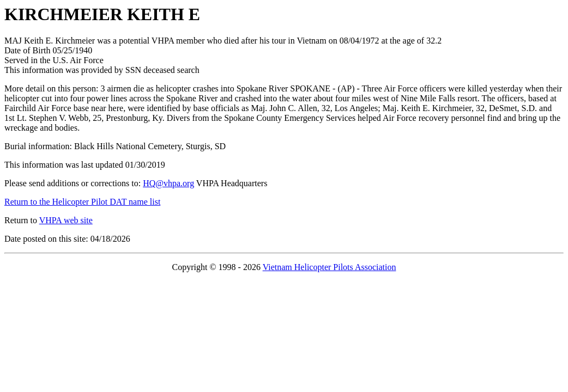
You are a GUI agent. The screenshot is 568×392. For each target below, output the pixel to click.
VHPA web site (66, 220)
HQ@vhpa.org (168, 183)
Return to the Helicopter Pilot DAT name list (82, 202)
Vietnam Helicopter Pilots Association (330, 267)
